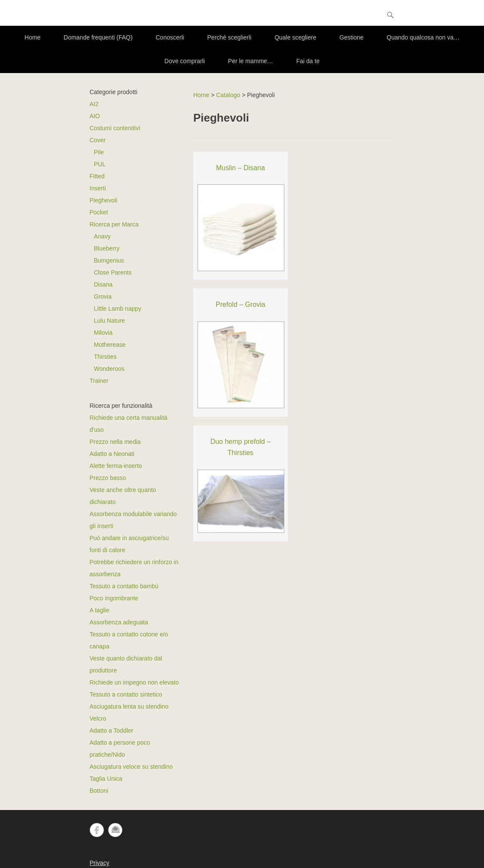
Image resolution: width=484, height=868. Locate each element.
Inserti (98, 188)
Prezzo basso (108, 478)
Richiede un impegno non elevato (134, 682)
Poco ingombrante (114, 598)
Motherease (110, 345)
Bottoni (99, 791)
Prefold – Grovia (240, 304)
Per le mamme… (251, 61)
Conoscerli (170, 37)
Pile (99, 152)
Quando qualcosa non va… (423, 37)
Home (32, 37)
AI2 (94, 104)
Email (115, 830)
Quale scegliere (295, 37)
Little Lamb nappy (118, 309)
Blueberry (107, 248)
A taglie (100, 610)
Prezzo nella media (115, 442)
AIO (95, 116)
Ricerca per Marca (114, 224)
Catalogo (228, 95)
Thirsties (105, 357)
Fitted (97, 176)
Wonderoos (109, 369)
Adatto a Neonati (112, 454)
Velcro (98, 718)
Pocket (99, 212)
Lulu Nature (110, 321)
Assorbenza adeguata (119, 622)
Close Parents (113, 272)
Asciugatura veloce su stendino (131, 767)
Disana (103, 284)
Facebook (97, 830)
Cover (98, 140)
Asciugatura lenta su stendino (129, 706)
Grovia (103, 296)
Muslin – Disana (240, 168)
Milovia (103, 333)
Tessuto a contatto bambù (124, 586)
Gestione (351, 37)
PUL (100, 164)
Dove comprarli (185, 61)
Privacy (100, 863)
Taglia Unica (106, 779)
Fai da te (308, 61)
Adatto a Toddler (112, 730)
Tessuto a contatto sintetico (126, 694)
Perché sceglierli (230, 37)
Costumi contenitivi (115, 128)
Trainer (99, 381)
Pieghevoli (104, 200)
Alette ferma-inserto (116, 466)
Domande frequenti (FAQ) (98, 37)
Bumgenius (109, 260)
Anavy (102, 236)
